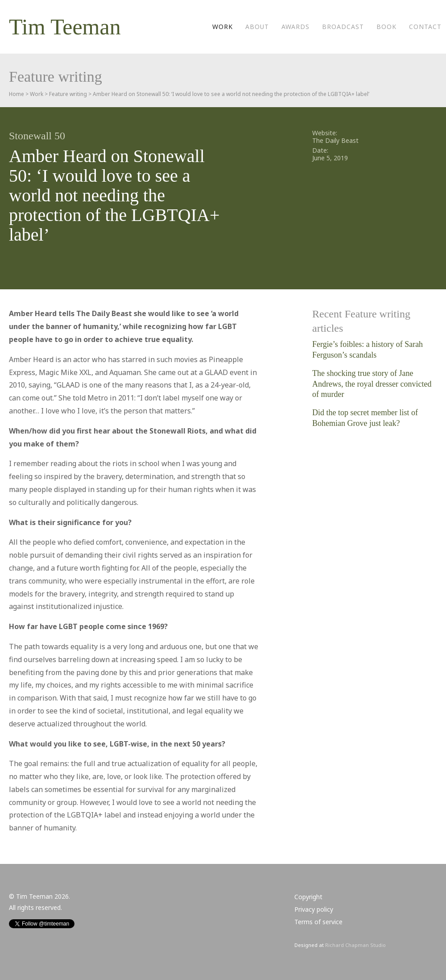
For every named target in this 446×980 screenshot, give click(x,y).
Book (386, 27)
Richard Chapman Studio (355, 945)
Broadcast (343, 27)
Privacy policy (314, 909)
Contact (425, 27)
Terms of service (318, 922)
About (257, 27)
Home (17, 94)
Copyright (308, 897)
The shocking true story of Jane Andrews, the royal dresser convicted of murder (372, 384)
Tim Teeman (65, 27)
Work (223, 27)
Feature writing (68, 94)
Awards (295, 27)
